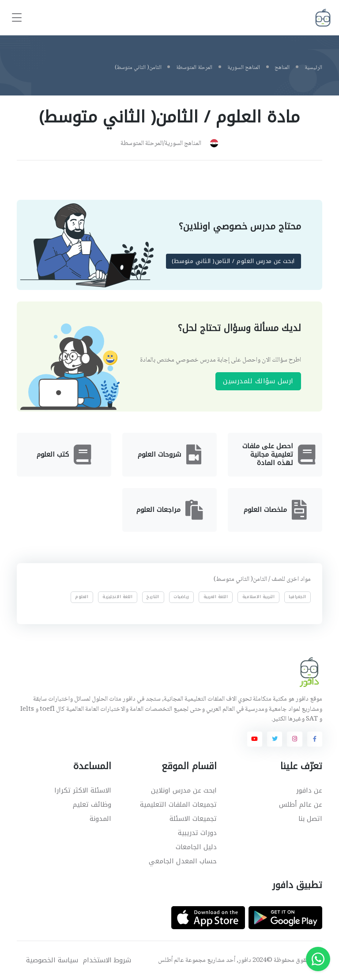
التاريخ (153, 597)
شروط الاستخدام (107, 960)
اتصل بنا (310, 819)
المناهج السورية (244, 68)
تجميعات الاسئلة (193, 819)
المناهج (282, 68)
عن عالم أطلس (301, 805)
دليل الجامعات (196, 847)
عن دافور (309, 790)
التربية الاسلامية (259, 597)
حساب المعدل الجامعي (183, 861)
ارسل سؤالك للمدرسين (258, 381)
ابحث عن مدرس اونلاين (184, 790)
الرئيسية (313, 68)
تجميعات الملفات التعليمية (178, 805)
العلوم (82, 597)
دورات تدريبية (197, 833)
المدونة (100, 819)
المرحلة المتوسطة (194, 68)
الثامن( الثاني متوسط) (138, 68)
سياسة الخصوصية (52, 960)
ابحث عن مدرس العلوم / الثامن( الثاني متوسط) (234, 261)
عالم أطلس (171, 961)
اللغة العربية (216, 597)
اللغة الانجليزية (117, 597)
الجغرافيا (298, 597)
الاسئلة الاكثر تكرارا (83, 790)
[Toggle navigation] (17, 18)
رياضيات (181, 597)
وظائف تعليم (92, 805)
